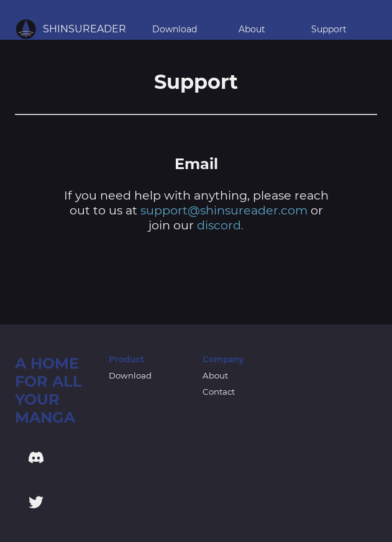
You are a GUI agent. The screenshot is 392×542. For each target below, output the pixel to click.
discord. (220, 225)
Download (175, 29)
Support (329, 29)
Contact (219, 392)
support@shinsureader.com (224, 210)
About (252, 29)
